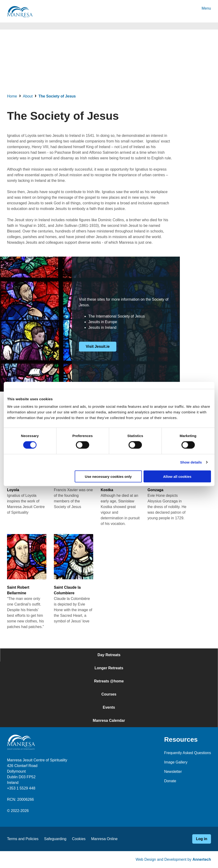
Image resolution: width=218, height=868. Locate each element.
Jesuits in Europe (103, 322)
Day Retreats (109, 655)
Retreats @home (109, 681)
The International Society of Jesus (116, 316)
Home (12, 96)
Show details (191, 462)
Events (109, 707)
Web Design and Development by (173, 859)
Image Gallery (176, 762)
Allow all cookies (177, 476)
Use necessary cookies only (108, 476)
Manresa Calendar (109, 720)
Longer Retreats (109, 668)
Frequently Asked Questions (188, 753)
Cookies (79, 839)
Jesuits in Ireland (102, 327)
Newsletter (173, 772)
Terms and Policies (23, 839)
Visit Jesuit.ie (98, 346)
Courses (109, 694)
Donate (170, 781)
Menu (206, 8)
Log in (202, 839)
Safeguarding (55, 839)
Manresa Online (104, 839)
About (28, 96)
